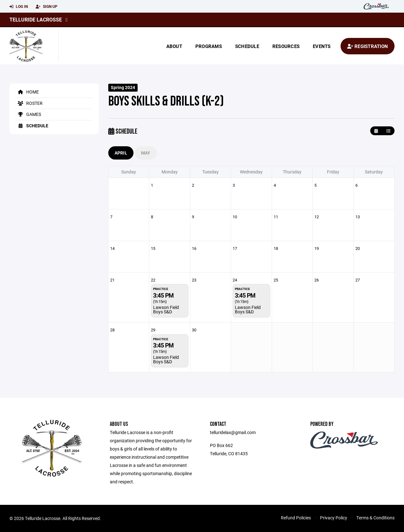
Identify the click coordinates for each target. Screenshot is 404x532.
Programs (209, 46)
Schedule (247, 46)
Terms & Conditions (375, 518)
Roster (29, 103)
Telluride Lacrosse (36, 19)
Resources (286, 46)
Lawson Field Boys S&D (166, 309)
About (174, 46)
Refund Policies (296, 518)
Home (27, 92)
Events (322, 46)
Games (28, 114)
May (146, 153)
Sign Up (47, 7)
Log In (19, 7)
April (121, 153)
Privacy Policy (334, 518)
